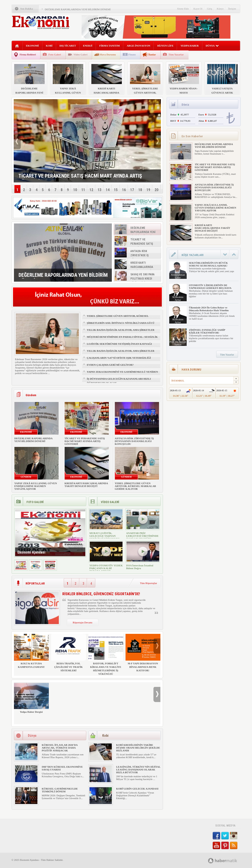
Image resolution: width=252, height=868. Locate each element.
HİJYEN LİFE (165, 46)
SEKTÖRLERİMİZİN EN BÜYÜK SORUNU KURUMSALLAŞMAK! (208, 264)
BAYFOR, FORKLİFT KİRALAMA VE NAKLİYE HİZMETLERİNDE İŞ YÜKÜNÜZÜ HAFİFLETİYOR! (106, 656)
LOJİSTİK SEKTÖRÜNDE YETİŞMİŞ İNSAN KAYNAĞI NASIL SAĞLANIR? (119, 346)
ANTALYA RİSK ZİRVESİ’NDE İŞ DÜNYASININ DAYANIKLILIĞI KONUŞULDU (134, 441)
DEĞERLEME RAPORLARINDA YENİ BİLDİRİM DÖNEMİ (78, 9)
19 (148, 190)
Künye (220, 9)
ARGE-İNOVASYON (138, 46)
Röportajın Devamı (83, 622)
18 (140, 190)
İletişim (232, 9)
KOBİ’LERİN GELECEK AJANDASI (137, 789)
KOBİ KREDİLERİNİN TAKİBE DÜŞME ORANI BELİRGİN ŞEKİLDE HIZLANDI (138, 748)
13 (99, 190)
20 (156, 190)
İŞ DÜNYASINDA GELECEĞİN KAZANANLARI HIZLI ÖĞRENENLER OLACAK (119, 381)
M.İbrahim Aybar (178, 298)
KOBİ (49, 46)
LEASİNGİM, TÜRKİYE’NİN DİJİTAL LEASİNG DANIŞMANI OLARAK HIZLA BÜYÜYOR (138, 770)
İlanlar (152, 54)
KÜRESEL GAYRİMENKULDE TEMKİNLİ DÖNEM (60, 790)
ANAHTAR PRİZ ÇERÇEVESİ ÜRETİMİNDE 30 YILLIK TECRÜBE (143, 536)
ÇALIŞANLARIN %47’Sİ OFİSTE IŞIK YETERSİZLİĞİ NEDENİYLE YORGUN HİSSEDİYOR (119, 360)
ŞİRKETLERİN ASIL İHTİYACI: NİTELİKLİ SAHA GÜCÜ (121, 323)
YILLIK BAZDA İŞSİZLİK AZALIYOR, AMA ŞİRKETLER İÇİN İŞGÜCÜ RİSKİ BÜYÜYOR (121, 332)
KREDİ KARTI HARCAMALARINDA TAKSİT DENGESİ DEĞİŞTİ (86, 485)
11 (83, 190)
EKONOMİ (33, 46)
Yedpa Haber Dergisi (31, 698)
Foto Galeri (55, 54)
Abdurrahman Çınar (178, 276)
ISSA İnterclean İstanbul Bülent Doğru (140, 567)
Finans (132, 54)
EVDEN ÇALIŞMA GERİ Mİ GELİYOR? (110, 365)
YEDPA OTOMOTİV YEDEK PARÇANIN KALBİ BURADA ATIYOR (106, 568)
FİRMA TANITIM (109, 46)
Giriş (210, 9)
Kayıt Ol (198, 9)
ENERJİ (88, 46)
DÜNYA (212, 46)
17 (132, 190)
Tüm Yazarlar (176, 54)
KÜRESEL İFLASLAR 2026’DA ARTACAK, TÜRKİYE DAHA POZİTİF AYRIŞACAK (60, 748)
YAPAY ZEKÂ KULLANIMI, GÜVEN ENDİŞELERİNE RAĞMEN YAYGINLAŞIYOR (36, 486)
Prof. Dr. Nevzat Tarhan (178, 343)
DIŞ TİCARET (68, 46)
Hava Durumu (108, 54)
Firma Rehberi (28, 54)
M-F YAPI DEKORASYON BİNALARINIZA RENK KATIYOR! (143, 653)
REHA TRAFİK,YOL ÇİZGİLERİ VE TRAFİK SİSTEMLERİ (69, 653)
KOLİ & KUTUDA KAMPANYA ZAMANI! (31, 651)
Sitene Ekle (183, 9)
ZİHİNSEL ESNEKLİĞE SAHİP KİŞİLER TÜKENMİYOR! (207, 331)
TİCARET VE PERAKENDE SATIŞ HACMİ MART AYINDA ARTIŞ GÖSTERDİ (85, 441)
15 (116, 190)
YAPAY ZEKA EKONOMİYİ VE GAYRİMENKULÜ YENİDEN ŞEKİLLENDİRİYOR (123, 374)
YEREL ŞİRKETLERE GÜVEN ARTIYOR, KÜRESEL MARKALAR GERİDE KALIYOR (118, 318)
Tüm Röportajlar (149, 583)
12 (91, 190)
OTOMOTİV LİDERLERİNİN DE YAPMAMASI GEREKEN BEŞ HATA (210, 287)
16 (124, 190)
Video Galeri (81, 54)
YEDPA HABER (189, 46)
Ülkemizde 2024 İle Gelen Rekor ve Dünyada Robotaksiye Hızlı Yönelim (209, 309)
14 (108, 190)
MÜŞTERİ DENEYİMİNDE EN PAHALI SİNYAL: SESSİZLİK (122, 337)
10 (75, 190)
